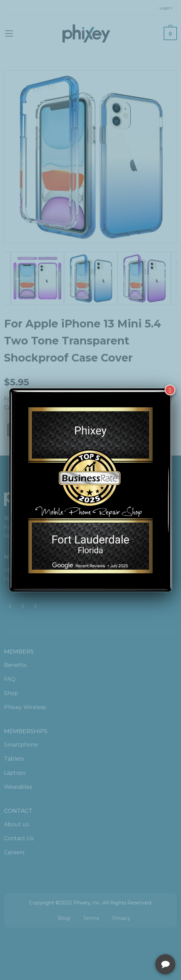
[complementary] (133, 943)
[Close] (170, 390)
